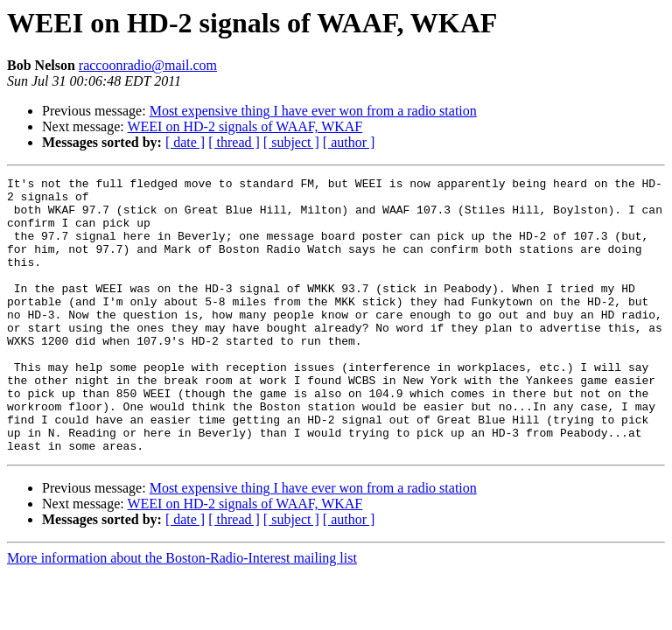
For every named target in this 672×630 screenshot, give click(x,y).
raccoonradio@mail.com (148, 65)
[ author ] (349, 142)
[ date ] (185, 142)
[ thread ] (234, 142)
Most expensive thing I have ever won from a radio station (313, 111)
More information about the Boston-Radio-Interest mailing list (182, 613)
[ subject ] (291, 142)
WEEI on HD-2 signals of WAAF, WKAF (245, 126)
